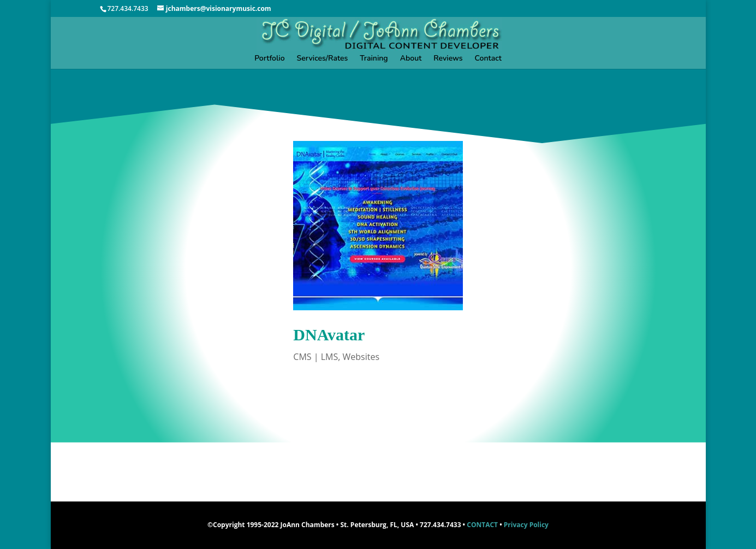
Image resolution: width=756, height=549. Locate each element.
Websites (361, 357)
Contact (488, 59)
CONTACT (482, 525)
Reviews (448, 59)
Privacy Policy (526, 525)
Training (374, 59)
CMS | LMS (316, 357)
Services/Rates (323, 59)
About (411, 59)
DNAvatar (329, 335)
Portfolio (269, 59)
